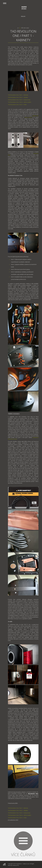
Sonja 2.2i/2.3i (28, 117)
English (23, 16)
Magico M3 (35, 116)
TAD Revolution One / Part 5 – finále (17, 105)
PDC (18, 865)
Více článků (23, 855)
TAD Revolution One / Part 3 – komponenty (19, 100)
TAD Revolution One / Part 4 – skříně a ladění (19, 102)
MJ (20, 28)
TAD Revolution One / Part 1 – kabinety (18, 95)
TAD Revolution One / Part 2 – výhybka (18, 97)
